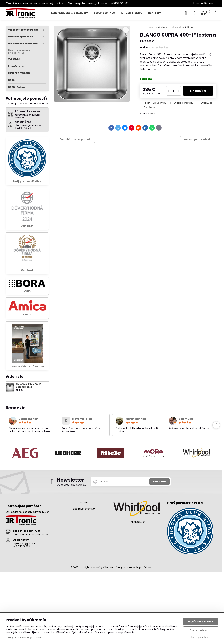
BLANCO (154, 113)
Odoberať (160, 482)
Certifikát (27, 226)
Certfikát (27, 270)
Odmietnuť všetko (201, 630)
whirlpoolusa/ (138, 522)
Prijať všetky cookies (201, 622)
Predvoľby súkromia (102, 567)
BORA (27, 291)
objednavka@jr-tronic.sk (26, 543)
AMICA (27, 315)
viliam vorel (187, 419)
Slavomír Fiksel (82, 419)
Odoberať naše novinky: (71, 485)
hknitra (84, 502)
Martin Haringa (136, 419)
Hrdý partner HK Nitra (27, 181)
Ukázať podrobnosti (201, 637)
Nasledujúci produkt (198, 139)
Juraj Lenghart (29, 419)
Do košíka (198, 91)
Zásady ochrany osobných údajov (133, 567)
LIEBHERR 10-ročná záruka (27, 366)
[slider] (162, 48)
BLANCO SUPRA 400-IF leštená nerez (28, 386)
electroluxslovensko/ (84, 509)
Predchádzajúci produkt (74, 139)
